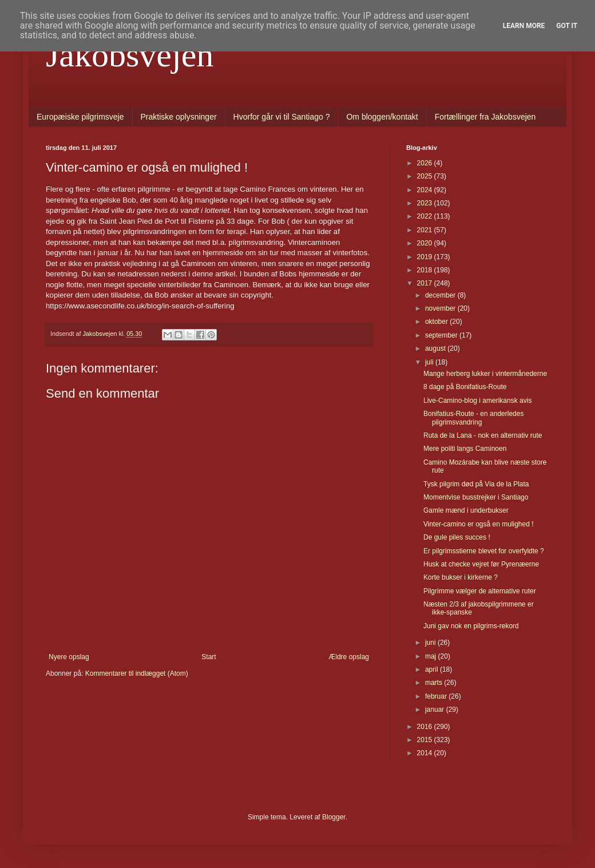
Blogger (334, 817)
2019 (426, 257)
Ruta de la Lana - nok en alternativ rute (483, 435)
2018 (426, 270)
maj (432, 656)
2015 (426, 740)
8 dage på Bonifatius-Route (465, 387)
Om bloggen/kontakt (382, 117)
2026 (426, 163)
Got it (567, 26)
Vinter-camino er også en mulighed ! (479, 524)
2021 (426, 230)
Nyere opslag (69, 657)
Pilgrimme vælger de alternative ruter (480, 591)
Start (209, 657)
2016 (426, 727)
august (436, 348)
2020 (426, 243)
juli (430, 362)
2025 (426, 176)
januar (436, 710)
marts (435, 683)
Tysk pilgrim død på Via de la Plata (476, 484)
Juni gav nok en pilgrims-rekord (471, 626)
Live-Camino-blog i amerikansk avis (477, 401)
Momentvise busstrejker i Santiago (476, 497)
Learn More (524, 26)
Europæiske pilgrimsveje (80, 117)
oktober (437, 322)
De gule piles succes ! (457, 537)
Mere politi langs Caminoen (465, 449)
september (442, 335)
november (441, 308)
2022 (426, 216)
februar (437, 696)
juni (431, 643)
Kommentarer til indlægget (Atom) (137, 673)
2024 (426, 190)
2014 (426, 753)
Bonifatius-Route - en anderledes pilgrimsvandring (473, 418)
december (441, 295)
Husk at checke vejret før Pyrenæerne (481, 564)
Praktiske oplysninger (179, 117)
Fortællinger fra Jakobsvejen (485, 117)
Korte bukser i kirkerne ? (461, 577)
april (433, 669)
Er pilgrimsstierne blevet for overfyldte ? (484, 551)
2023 (426, 203)
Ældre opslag (349, 657)
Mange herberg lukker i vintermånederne (485, 374)
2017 (426, 283)
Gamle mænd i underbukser (466, 510)
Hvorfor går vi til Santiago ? (282, 117)
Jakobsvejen (130, 55)
